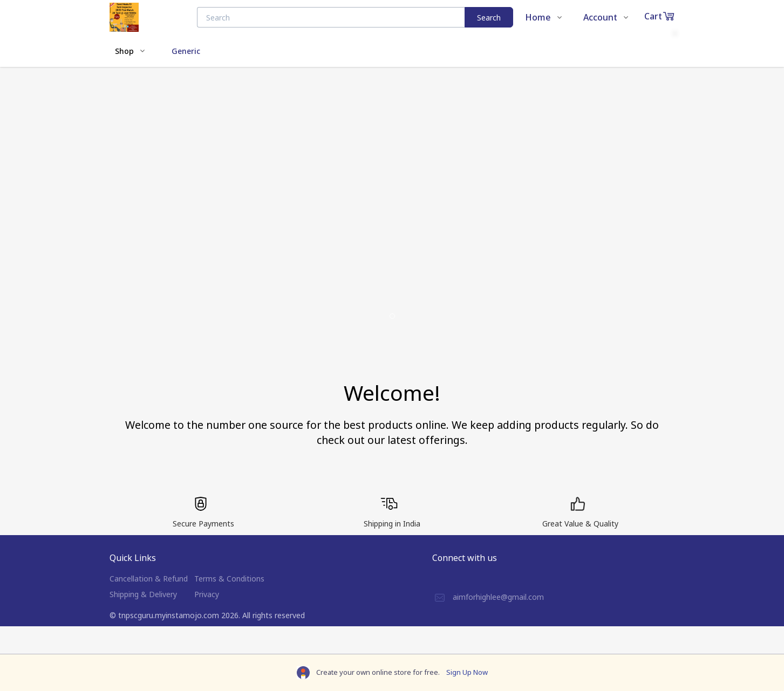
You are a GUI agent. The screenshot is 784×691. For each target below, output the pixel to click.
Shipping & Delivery (143, 594)
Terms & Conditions (229, 579)
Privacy (207, 594)
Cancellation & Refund (149, 579)
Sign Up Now (467, 672)
